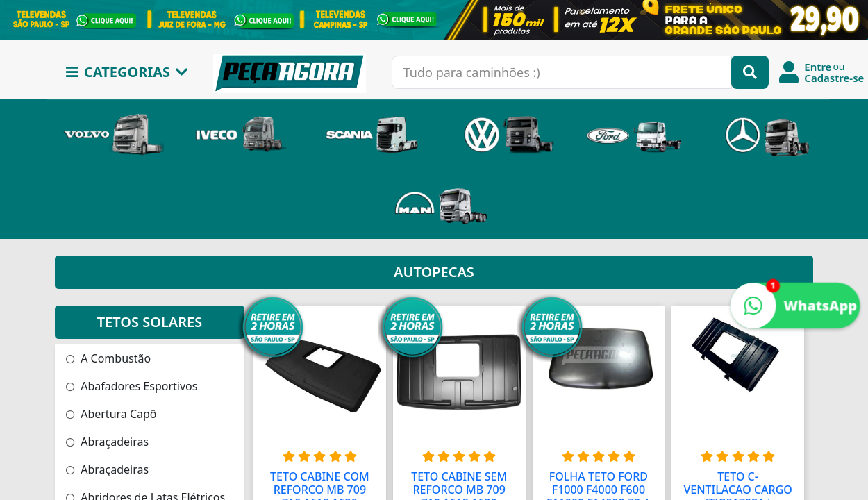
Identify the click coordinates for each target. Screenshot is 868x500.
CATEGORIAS (127, 72)
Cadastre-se (834, 78)
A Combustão (108, 358)
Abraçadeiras (107, 442)
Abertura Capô (111, 414)
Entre (818, 67)
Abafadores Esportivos (132, 386)
